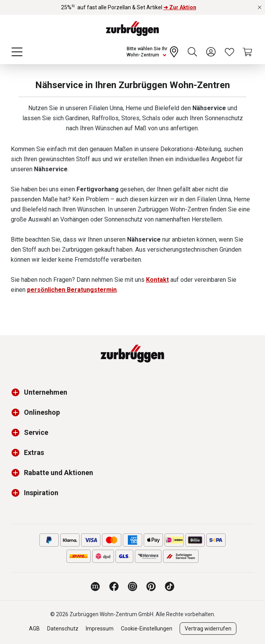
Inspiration (41, 493)
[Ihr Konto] (211, 52)
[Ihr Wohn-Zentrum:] (153, 52)
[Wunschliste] (229, 52)
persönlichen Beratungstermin (72, 290)
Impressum (100, 629)
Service (36, 432)
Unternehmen (46, 392)
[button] (17, 392)
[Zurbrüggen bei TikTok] (170, 586)
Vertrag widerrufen (208, 629)
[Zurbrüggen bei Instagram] (132, 586)
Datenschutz (63, 629)
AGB (34, 629)
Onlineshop (42, 412)
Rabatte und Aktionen (59, 473)
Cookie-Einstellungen (147, 629)
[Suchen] (192, 52)
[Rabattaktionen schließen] (260, 7)
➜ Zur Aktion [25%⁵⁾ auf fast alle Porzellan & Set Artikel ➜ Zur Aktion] (180, 7)
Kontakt (157, 280)
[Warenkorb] (248, 52)
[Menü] (17, 52)
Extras (34, 452)
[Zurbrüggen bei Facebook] (114, 586)
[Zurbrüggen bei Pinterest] (151, 586)
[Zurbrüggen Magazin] (95, 586)
